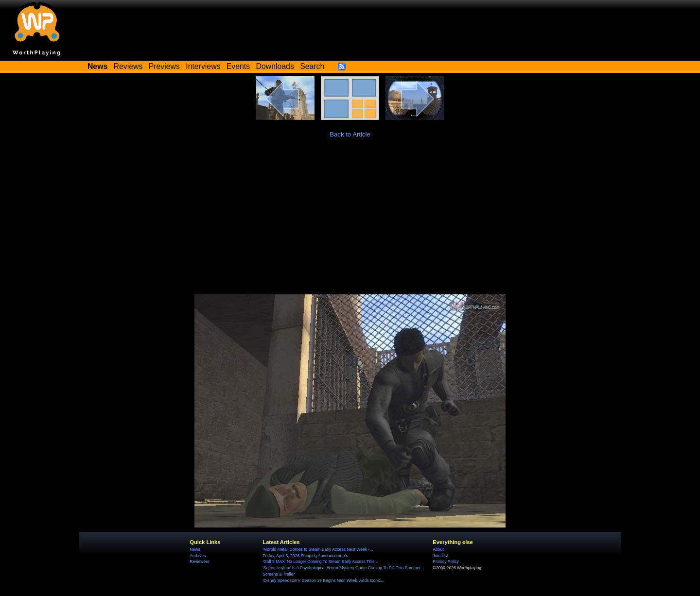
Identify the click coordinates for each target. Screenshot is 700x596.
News (195, 549)
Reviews (128, 66)
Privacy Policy (446, 562)
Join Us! (440, 556)
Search (312, 66)
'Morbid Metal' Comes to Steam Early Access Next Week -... (318, 549)
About (438, 549)
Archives (198, 556)
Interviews (203, 66)
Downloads (275, 66)
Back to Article (350, 134)
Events (238, 66)
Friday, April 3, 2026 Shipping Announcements (305, 556)
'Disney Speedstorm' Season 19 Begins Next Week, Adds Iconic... (323, 580)
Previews (164, 66)
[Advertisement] (350, 221)
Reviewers (199, 562)
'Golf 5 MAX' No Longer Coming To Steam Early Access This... (320, 562)
